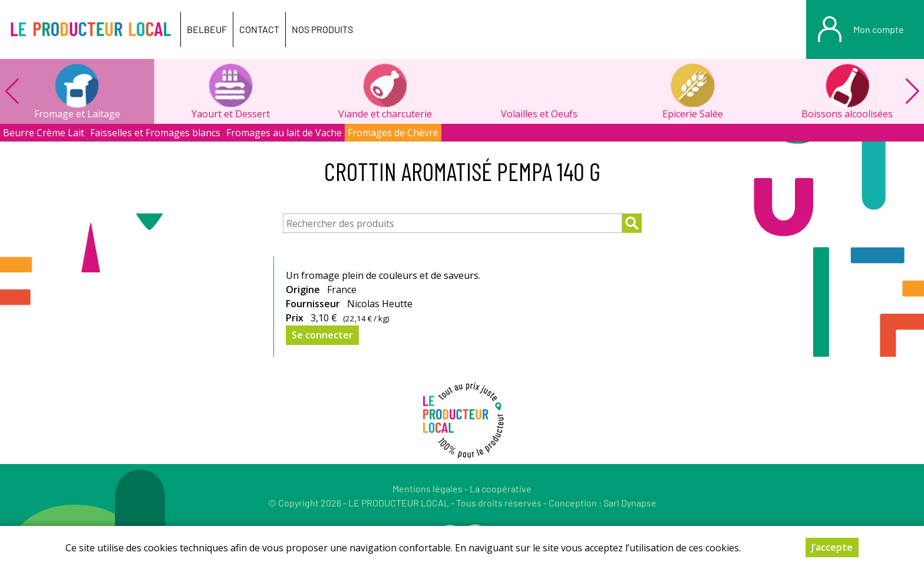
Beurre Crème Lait (44, 133)
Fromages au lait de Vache (284, 133)
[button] (912, 91)
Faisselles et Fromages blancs (155, 133)
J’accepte (832, 547)
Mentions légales (428, 489)
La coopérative (501, 489)
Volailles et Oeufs (539, 114)
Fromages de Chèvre (393, 133)
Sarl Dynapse (630, 503)
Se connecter (322, 335)
